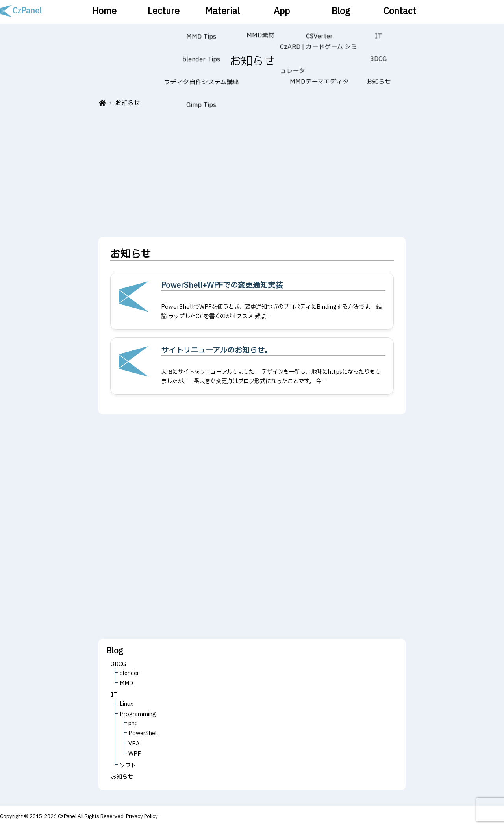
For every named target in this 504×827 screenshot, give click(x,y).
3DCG (119, 664)
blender (129, 673)
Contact (399, 12)
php (133, 723)
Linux (126, 704)
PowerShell (143, 733)
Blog (341, 12)
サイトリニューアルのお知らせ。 (217, 350)
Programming (138, 714)
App (282, 12)
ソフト (128, 765)
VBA (134, 744)
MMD (126, 683)
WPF (135, 754)
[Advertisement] (252, 170)
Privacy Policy (142, 816)
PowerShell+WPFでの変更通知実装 (222, 286)
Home (105, 12)
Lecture (163, 12)
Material (223, 12)
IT (114, 695)
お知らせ (122, 777)
